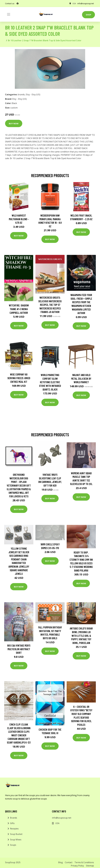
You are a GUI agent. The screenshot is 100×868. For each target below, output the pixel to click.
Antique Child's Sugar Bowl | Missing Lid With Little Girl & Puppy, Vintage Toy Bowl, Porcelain (81, 636)
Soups (13, 845)
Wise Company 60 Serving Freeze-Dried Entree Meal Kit (19, 378)
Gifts (12, 823)
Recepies (14, 829)
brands (21, 94)
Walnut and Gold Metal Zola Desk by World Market (81, 378)
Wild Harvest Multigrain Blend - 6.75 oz (19, 219)
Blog (60, 862)
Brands (14, 818)
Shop (88, 15)
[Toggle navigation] (9, 14)
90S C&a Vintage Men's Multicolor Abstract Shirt (19, 649)
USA (74, 3)
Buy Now (14, 123)
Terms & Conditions (84, 862)
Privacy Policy (77, 866)
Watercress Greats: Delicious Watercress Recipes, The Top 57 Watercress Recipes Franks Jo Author (50, 305)
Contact (69, 862)
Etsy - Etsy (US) (33, 94)
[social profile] (18, 4)
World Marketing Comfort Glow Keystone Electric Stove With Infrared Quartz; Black (50, 382)
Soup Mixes (16, 840)
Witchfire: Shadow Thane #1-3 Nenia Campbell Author (19, 309)
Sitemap (90, 866)
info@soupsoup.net (86, 3)
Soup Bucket (16, 834)
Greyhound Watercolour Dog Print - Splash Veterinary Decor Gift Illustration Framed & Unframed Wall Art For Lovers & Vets (19, 485)
